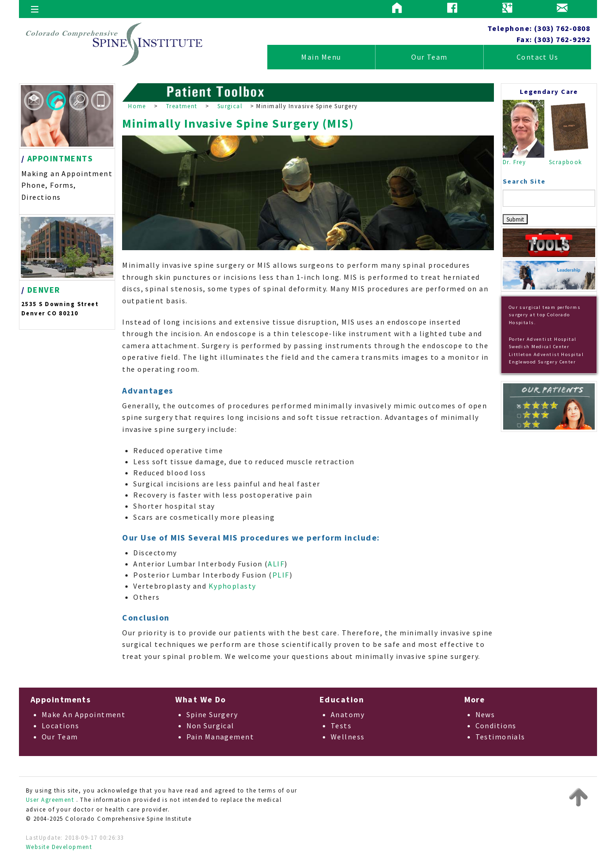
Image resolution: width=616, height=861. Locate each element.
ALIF (276, 564)
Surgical (230, 106)
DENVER (44, 290)
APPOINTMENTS (60, 158)
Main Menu (321, 57)
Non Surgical (210, 726)
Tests (341, 726)
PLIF (281, 575)
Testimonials (500, 737)
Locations (60, 726)
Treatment (182, 106)
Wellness (348, 737)
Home (137, 106)
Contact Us (537, 57)
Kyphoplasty (232, 586)
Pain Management (220, 737)
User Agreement (50, 799)
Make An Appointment (83, 714)
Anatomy (348, 714)
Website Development (59, 847)
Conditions (496, 726)
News (485, 714)
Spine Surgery (212, 714)
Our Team (429, 57)
